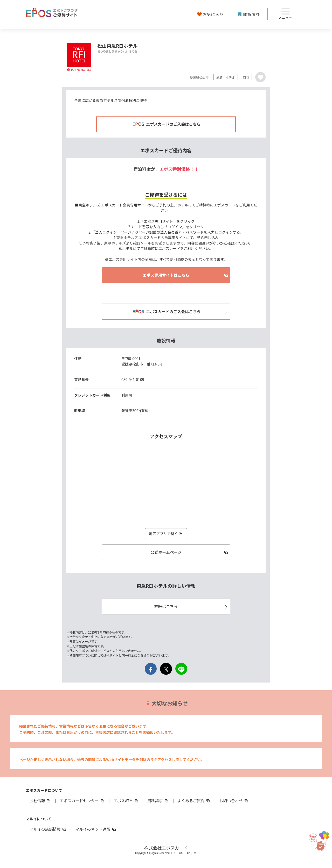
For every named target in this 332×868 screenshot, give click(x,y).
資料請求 (158, 801)
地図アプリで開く (166, 534)
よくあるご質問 (194, 801)
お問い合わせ (234, 801)
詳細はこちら (192, 606)
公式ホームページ (189, 552)
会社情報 (40, 801)
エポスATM (126, 801)
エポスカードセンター (82, 801)
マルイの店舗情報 (48, 829)
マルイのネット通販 (96, 829)
